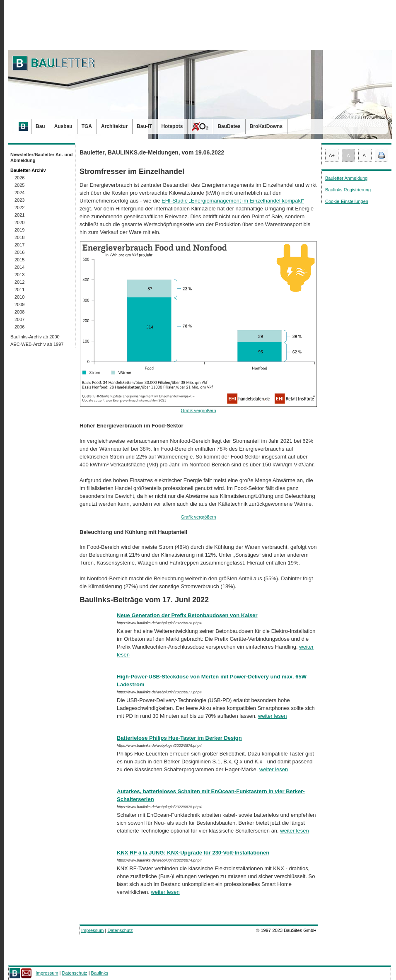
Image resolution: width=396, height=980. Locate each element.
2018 (19, 237)
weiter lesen (272, 716)
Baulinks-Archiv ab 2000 (35, 337)
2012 (19, 282)
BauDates (229, 126)
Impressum (92, 930)
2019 (19, 230)
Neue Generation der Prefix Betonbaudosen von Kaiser (187, 615)
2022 (19, 208)
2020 (19, 222)
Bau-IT (144, 126)
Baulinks (100, 973)
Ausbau (63, 126)
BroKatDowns (266, 126)
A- (365, 155)
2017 (19, 245)
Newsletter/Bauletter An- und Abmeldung (42, 157)
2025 (19, 185)
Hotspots (172, 126)
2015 (19, 260)
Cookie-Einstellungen (347, 201)
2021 (19, 215)
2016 (19, 252)
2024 (19, 193)
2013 (19, 275)
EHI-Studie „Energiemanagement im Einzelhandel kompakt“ (233, 201)
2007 (19, 319)
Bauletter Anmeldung (346, 178)
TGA (87, 126)
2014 (19, 267)
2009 (19, 304)
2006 (19, 327)
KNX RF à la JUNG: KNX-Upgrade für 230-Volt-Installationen (193, 853)
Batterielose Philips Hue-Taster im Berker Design (179, 738)
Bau (40, 126)
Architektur (114, 126)
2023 (19, 200)
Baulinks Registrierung (348, 190)
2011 (19, 290)
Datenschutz (120, 930)
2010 (19, 297)
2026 (19, 178)
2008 (19, 312)
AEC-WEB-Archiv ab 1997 (37, 344)
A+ (332, 155)
